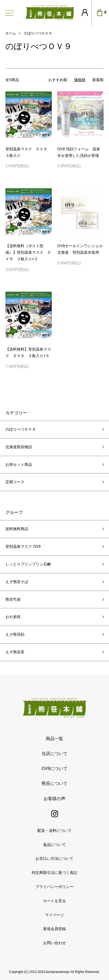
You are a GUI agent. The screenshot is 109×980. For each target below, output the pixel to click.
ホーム (11, 33)
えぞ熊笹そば (17, 582)
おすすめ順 (58, 80)
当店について (54, 754)
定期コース (15, 482)
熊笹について (54, 783)
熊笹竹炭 (13, 599)
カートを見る (54, 901)
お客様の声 (54, 799)
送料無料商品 (17, 529)
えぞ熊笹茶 (15, 652)
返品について (54, 845)
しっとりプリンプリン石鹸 (28, 564)
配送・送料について (54, 831)
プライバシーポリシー (54, 887)
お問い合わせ (54, 943)
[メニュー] (8, 13)
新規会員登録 (54, 929)
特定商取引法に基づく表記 (54, 873)
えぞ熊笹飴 (15, 634)
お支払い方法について (54, 858)
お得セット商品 (19, 464)
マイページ (54, 915)
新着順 (98, 80)
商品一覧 (54, 739)
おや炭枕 (13, 617)
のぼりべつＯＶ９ (38, 33)
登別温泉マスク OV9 (23, 546)
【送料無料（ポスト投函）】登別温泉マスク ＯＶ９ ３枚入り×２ (28, 252)
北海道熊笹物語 (19, 447)
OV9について (54, 769)
